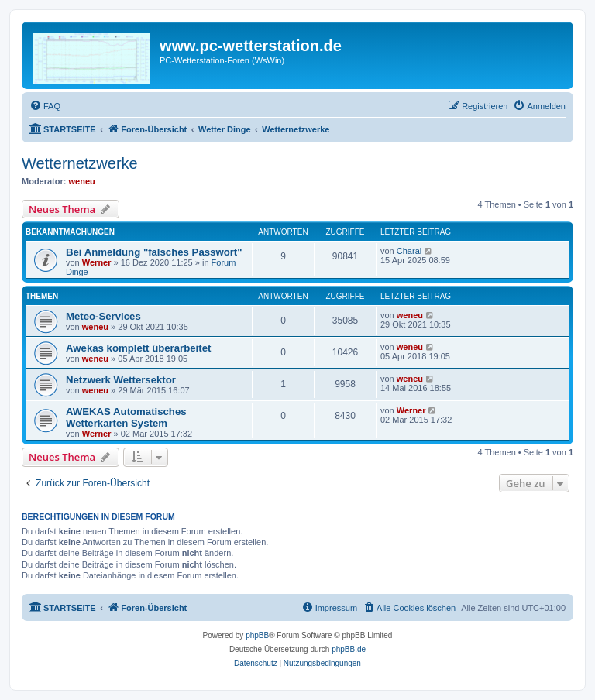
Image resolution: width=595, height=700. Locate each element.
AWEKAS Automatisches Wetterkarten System (126, 417)
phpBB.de (349, 649)
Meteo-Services (103, 316)
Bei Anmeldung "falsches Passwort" (154, 252)
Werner (97, 262)
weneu (82, 181)
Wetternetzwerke (80, 163)
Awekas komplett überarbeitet (138, 348)
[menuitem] (45, 106)
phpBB (257, 635)
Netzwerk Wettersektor (121, 380)
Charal (409, 251)
